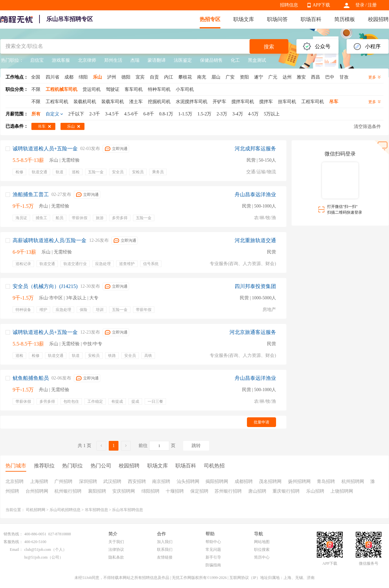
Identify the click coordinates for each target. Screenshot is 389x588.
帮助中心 (213, 542)
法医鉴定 (183, 60)
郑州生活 (113, 60)
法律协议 (116, 550)
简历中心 (262, 557)
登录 (360, 5)
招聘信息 (289, 5)
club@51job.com (38, 550)
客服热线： (13, 542)
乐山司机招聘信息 (65, 510)
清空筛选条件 (367, 127)
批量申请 (261, 422)
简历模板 (345, 19)
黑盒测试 (257, 60)
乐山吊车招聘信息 (128, 510)
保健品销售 (211, 60)
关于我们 (116, 542)
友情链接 (165, 557)
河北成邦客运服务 (255, 149)
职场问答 (277, 19)
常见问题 (213, 550)
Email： (16, 550)
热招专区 (210, 19)
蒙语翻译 (157, 60)
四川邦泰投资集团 (255, 286)
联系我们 (165, 550)
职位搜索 (262, 550)
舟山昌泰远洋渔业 (255, 194)
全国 (36, 77)
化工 (235, 60)
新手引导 (213, 557)
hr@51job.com (36, 557)
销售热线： (13, 534)
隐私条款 (116, 557)
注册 (372, 5)
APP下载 (321, 5)
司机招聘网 (36, 510)
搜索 (269, 47)
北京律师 (87, 60)
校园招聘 (378, 19)
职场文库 (244, 19)
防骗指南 (213, 565)
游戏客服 (61, 60)
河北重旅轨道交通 (255, 240)
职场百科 (311, 19)
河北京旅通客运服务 (253, 332)
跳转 (196, 446)
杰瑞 (135, 60)
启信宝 (37, 60)
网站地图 (262, 542)
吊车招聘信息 (96, 510)
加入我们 (165, 542)
